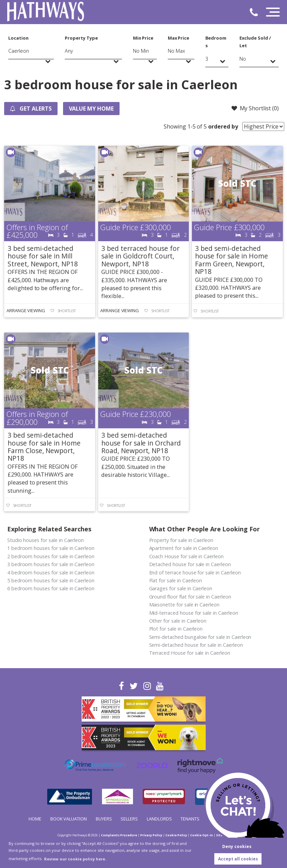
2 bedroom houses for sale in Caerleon (51, 556)
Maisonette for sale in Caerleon (184, 605)
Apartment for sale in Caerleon (184, 548)
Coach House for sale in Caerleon (186, 556)
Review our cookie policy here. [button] (75, 859)
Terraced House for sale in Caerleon (190, 653)
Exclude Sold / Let (255, 42)
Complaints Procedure (119, 835)
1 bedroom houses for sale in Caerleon (51, 548)
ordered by (223, 126)
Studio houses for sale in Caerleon (45, 540)
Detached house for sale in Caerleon (190, 564)
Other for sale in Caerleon (178, 621)
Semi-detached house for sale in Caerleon (196, 645)
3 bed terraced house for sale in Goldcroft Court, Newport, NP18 (140, 256)
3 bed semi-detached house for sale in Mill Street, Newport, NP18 (43, 256)
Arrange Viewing (26, 310)
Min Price (143, 38)
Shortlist (67, 311)
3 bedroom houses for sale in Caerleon (51, 564)
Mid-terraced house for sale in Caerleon (194, 613)
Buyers (104, 819)
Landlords (159, 819)
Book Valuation (69, 819)
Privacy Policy (151, 835)
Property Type (81, 38)
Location (18, 38)
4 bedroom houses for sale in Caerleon (51, 573)
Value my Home (91, 109)
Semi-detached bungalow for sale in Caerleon (200, 637)
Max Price (179, 38)
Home (35, 819)
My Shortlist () (255, 108)
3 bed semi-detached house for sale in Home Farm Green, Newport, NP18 (232, 260)
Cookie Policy (176, 835)
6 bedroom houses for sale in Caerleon (51, 588)
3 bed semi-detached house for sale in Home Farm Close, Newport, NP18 (44, 447)
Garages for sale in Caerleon (181, 588)
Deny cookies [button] (237, 846)
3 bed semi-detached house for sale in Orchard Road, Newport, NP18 (141, 443)
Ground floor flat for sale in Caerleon (190, 597)
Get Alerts (31, 109)
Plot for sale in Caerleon (176, 629)
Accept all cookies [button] (238, 859)
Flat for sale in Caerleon (176, 580)
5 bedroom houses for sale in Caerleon (51, 580)
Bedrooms (216, 42)
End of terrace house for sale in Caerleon (195, 573)
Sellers (129, 819)
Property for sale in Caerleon (181, 540)
